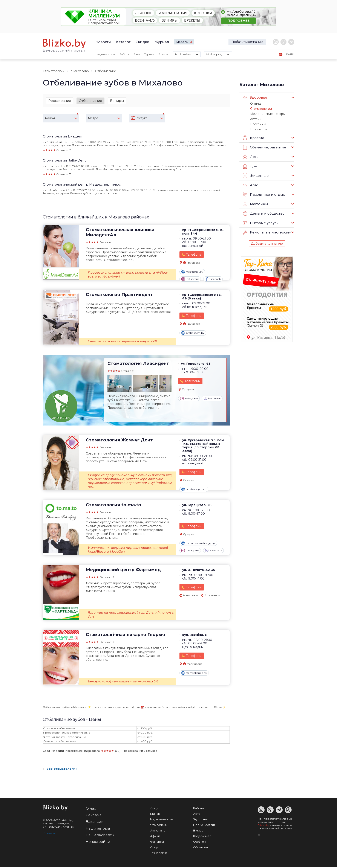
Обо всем (201, 848)
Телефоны (194, 255)
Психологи (258, 128)
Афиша (164, 54)
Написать (212, 399)
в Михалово (80, 71)
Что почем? (159, 825)
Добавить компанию (247, 42)
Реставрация (60, 101)
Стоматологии (54, 71)
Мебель (182, 42)
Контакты (49, 834)
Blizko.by (263, 826)
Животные (255, 174)
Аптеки (255, 118)
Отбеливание (90, 101)
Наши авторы (98, 829)
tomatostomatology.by (198, 544)
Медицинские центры (266, 113)
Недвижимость (105, 54)
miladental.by (192, 272)
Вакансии (95, 822)
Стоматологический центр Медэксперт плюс (82, 185)
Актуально (158, 831)
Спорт (155, 848)
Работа (124, 54)
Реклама (94, 816)
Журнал (162, 42)
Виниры (117, 101)
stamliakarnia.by (194, 674)
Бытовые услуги (260, 222)
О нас (91, 809)
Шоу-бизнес (202, 837)
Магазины (255, 203)
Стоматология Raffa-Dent (64, 161)
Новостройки (98, 842)
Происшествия (204, 825)
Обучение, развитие (264, 146)
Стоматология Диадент (63, 137)
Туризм (149, 54)
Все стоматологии (60, 769)
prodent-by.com (194, 490)
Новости (103, 42)
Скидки (142, 42)
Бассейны (257, 123)
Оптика (256, 103)
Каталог (123, 42)
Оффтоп (199, 842)
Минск (155, 814)
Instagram (190, 280)
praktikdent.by (193, 334)
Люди (154, 809)
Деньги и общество (263, 212)
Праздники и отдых (263, 193)
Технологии (159, 853)
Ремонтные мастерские (267, 231)
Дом (250, 165)
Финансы (157, 842)
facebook (213, 280)
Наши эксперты (100, 836)
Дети (250, 156)
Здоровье (255, 98)
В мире (198, 831)
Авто (137, 54)
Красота (253, 137)
